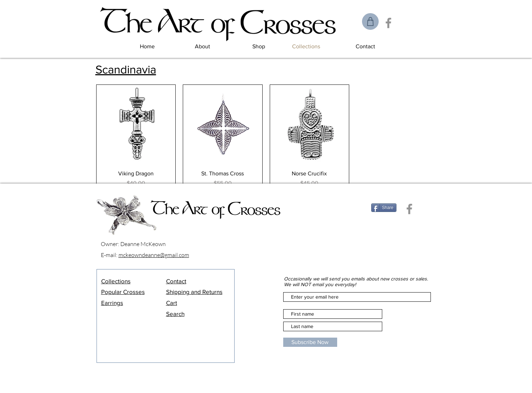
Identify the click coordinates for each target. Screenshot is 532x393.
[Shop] (370, 21)
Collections (116, 281)
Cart (172, 303)
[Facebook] (388, 23)
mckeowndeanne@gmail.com (154, 255)
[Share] (384, 208)
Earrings (112, 303)
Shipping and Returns (194, 292)
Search (175, 314)
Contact (176, 281)
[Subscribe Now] (310, 342)
